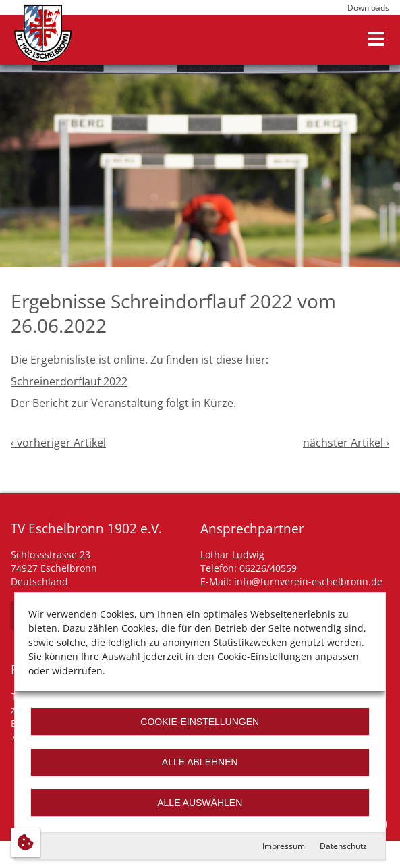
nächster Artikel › (346, 443)
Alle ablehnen (200, 762)
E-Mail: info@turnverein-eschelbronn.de (291, 581)
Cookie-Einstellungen (200, 722)
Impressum (284, 846)
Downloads (368, 8)
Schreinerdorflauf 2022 (69, 381)
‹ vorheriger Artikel (58, 443)
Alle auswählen (200, 803)
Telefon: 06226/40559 (249, 568)
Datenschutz (343, 846)
